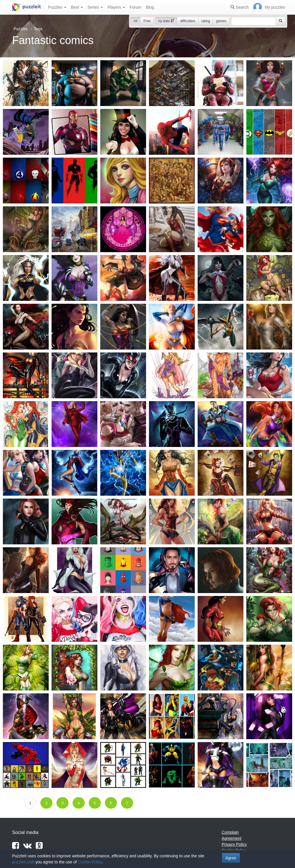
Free (147, 21)
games (221, 21)
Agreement (232, 838)
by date (166, 21)
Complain (230, 832)
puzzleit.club (23, 862)
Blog (150, 7)
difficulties (188, 21)
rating (206, 21)
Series (95, 7)
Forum (135, 7)
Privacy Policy (234, 844)
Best (77, 7)
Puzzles (57, 7)
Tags (38, 29)
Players (116, 7)
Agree (231, 858)
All (136, 21)
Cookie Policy (90, 862)
